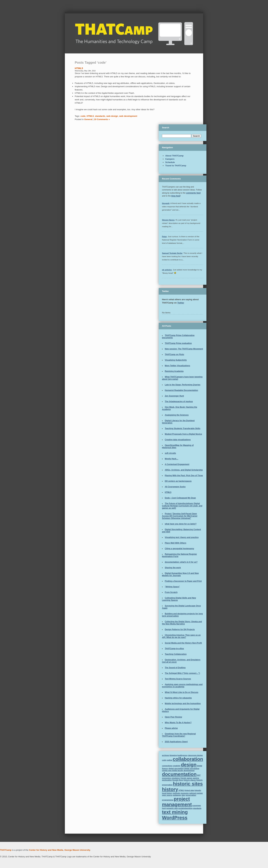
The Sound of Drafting (175, 668)
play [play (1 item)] (183, 795)
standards (100, 116)
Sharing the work (173, 568)
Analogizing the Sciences (177, 415)
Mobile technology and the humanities (183, 704)
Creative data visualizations (178, 440)
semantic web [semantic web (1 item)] (172, 808)
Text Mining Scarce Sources (178, 679)
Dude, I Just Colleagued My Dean (180, 498)
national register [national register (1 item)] (196, 793)
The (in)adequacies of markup (179, 402)
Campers (170, 159)
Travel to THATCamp (176, 166)
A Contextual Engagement (177, 464)
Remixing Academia (174, 371)
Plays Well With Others (175, 543)
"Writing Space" (172, 587)
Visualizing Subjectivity (176, 360)
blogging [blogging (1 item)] (173, 755)
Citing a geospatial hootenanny (179, 549)
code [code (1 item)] (164, 760)
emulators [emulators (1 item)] (176, 778)
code (83, 116)
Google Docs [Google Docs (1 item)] (178, 780)
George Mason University (77, 850)
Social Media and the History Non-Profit (183, 643)
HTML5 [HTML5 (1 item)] (182, 790)
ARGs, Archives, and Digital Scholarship (184, 470)
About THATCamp (174, 156)
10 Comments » (102, 119)
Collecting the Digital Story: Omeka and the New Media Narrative (182, 623)
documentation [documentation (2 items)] (179, 774)
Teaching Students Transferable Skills (183, 428)
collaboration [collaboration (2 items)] (188, 759)
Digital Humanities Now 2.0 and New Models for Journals (180, 574)
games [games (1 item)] (189, 778)
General (88, 119)
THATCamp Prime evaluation (178, 343)
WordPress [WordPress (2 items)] (175, 818)
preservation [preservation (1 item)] (191, 795)
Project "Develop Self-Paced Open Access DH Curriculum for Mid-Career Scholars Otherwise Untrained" (180, 516)
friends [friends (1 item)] (183, 778)
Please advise (171, 728)
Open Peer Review (173, 717)
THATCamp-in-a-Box (174, 649)
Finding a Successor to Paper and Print (183, 581)
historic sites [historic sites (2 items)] (188, 784)
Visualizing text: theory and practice (182, 537)
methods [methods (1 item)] (176, 793)
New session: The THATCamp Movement (184, 349)
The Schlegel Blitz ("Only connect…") (182, 673)
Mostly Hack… (172, 459)
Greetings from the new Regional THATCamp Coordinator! (179, 735)
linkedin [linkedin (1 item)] (198, 790)
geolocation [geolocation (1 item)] (167, 780)
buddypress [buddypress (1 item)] (182, 755)
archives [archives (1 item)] (166, 755)
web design (112, 116)
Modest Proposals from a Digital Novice (183, 434)
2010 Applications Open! (176, 742)
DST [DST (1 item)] (199, 775)
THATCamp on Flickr (174, 354)
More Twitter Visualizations (177, 366)
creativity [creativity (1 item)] (177, 766)
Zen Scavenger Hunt (174, 396)
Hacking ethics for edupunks (178, 698)
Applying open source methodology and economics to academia (182, 686)
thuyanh (166, 203)
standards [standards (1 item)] (197, 808)
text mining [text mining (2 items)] (175, 812)
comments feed (193, 193)
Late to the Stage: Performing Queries (183, 385)
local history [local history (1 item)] (167, 793)
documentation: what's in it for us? (181, 562)
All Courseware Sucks (175, 487)
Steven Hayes (168, 220)
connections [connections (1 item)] (167, 766)
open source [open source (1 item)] (167, 795)
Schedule (170, 162)
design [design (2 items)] (189, 765)
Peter (164, 236)
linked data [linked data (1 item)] (189, 790)
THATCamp (6, 850)
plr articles (167, 270)
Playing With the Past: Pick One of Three (184, 476)
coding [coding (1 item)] (169, 760)
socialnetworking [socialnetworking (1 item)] (185, 808)
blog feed (176, 196)
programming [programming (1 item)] (168, 800)
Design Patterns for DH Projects (180, 629)
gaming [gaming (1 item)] (196, 778)
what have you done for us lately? (181, 524)
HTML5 (79, 68)
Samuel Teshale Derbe (172, 253)
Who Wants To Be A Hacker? (178, 723)
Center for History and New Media (46, 850)
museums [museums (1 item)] (185, 793)
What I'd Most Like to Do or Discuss (182, 692)
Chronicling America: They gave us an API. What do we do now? (181, 636)
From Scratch (171, 592)
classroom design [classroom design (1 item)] (195, 755)
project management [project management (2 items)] (177, 802)
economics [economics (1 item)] (167, 778)
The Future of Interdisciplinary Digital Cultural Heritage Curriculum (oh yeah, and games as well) (182, 506)
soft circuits (170, 453)
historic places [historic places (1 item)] (190, 780)
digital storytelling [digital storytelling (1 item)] (176, 768)
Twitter (181, 303)
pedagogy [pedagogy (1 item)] (177, 795)
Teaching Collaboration (176, 654)
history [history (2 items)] (170, 789)
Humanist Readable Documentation (181, 390)
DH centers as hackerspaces (178, 481)
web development (128, 116)
